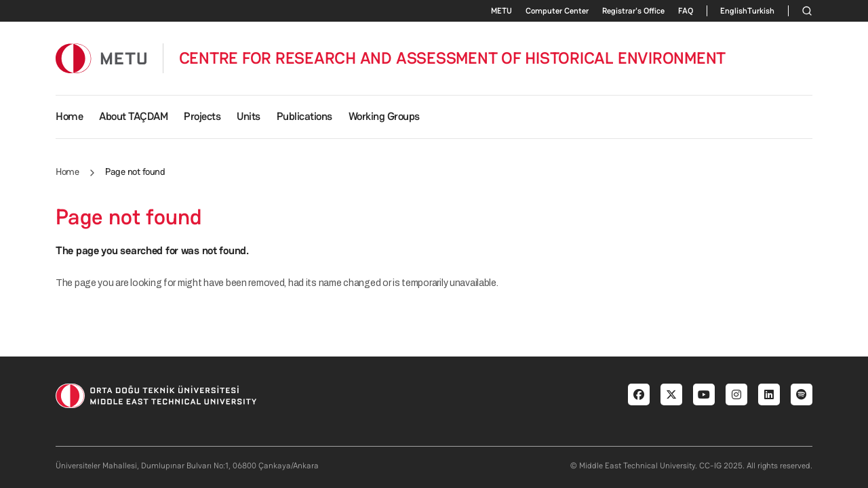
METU (501, 11)
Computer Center (557, 11)
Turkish (761, 11)
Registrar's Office (633, 11)
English (734, 11)
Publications (304, 116)
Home (69, 116)
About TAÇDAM (133, 116)
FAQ (686, 11)
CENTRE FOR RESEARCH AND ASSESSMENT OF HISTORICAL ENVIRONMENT (453, 58)
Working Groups (384, 116)
